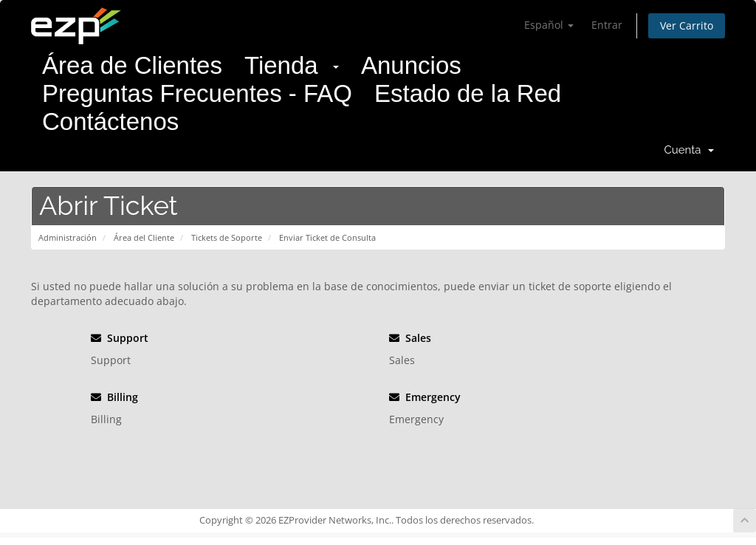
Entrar (607, 25)
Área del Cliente (144, 237)
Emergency (425, 397)
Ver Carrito (687, 25)
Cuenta (689, 150)
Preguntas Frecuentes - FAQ (197, 93)
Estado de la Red (468, 93)
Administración (68, 237)
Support (120, 338)
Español (549, 25)
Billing (114, 397)
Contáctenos (110, 121)
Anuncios (411, 65)
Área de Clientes (132, 65)
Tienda (292, 65)
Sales (410, 338)
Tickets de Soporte (227, 237)
